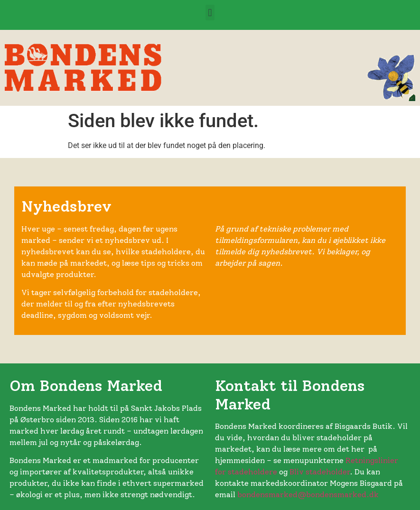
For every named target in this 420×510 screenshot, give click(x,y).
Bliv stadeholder (320, 472)
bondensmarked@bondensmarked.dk (308, 495)
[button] (210, 13)
